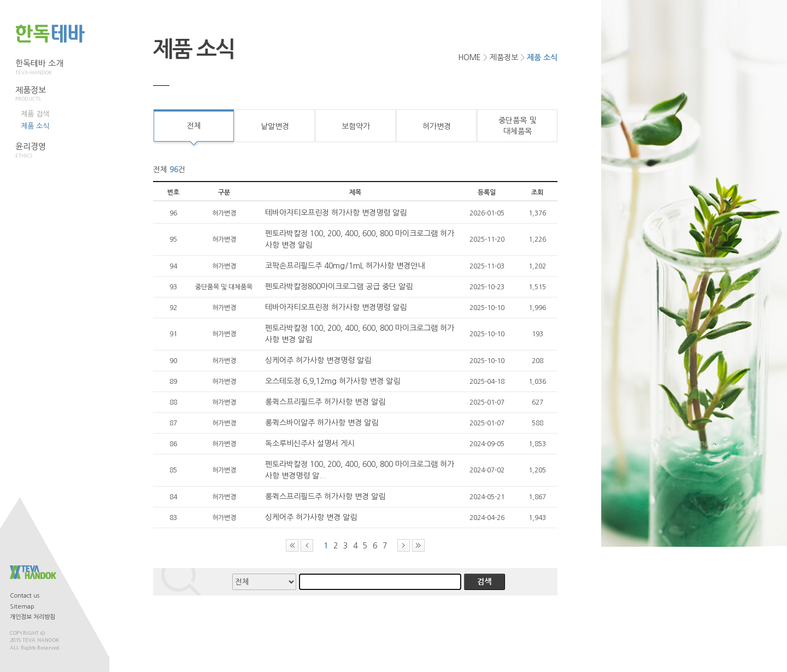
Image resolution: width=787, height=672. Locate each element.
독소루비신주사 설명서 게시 (310, 443)
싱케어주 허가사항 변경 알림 (311, 517)
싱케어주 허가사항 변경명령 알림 (318, 360)
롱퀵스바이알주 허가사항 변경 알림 (322, 423)
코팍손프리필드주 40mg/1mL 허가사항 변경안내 (345, 266)
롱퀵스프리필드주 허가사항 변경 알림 (325, 402)
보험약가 (356, 126)
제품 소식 (35, 126)
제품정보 (39, 94)
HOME (469, 57)
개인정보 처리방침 (33, 617)
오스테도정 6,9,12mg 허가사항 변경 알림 (333, 381)
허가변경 (437, 126)
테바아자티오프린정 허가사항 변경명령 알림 (336, 213)
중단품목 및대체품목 (517, 126)
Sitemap (22, 607)
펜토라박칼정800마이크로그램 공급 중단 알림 (339, 287)
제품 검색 (35, 114)
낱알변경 (275, 126)
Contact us (25, 596)
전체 (194, 126)
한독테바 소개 (39, 67)
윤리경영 (39, 150)
